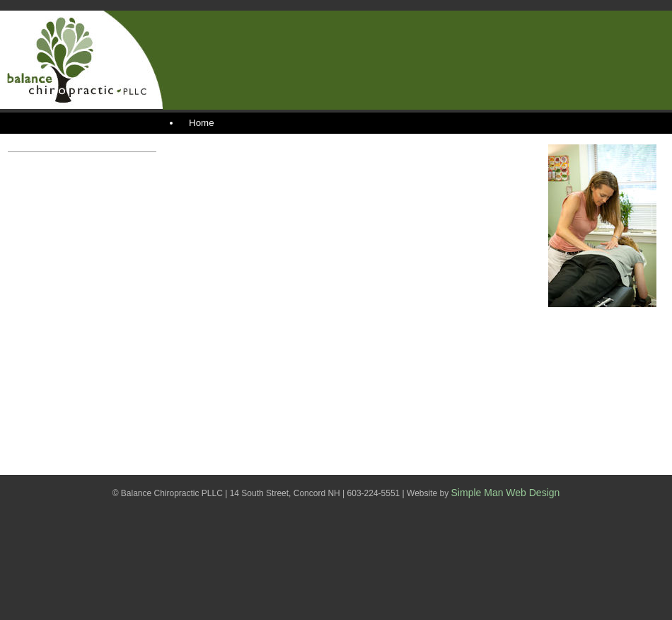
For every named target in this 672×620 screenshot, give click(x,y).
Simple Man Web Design (506, 493)
